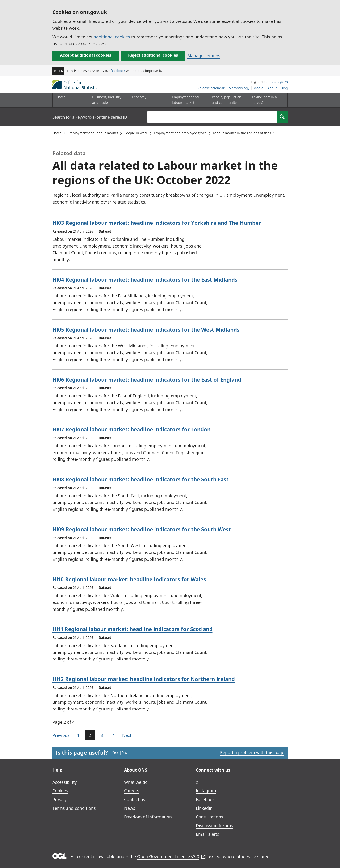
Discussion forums (214, 826)
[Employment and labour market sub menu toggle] (187, 100)
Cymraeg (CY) (279, 82)
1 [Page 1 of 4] (78, 735)
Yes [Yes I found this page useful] (115, 752)
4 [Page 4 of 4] (113, 735)
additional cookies (112, 37)
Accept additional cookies (86, 55)
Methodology (239, 88)
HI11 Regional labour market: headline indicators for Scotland (132, 629)
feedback (118, 71)
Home (61, 97)
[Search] (282, 117)
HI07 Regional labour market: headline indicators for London (131, 429)
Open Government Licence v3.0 (171, 856)
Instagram (206, 791)
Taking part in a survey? (264, 100)
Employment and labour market (93, 133)
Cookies (60, 791)
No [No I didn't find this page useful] (124, 752)
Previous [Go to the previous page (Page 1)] (61, 735)
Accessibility (65, 782)
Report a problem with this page (252, 752)
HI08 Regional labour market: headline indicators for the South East (141, 479)
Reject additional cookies (153, 55)
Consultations (210, 817)
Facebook (205, 799)
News (130, 808)
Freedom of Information (148, 817)
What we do (136, 782)
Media (258, 88)
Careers (132, 791)
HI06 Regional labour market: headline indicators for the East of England (147, 379)
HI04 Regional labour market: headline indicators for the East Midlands (145, 279)
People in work (136, 133)
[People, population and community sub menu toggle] (227, 100)
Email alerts (208, 834)
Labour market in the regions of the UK (244, 133)
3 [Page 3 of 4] (102, 735)
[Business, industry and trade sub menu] (107, 100)
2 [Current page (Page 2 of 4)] (90, 735)
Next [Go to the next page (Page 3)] (127, 735)
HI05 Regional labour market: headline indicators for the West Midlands (146, 329)
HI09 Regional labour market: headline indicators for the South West (142, 529)
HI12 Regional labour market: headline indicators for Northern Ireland (144, 679)
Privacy (59, 799)
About (272, 88)
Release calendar (211, 88)
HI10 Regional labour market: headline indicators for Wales (129, 579)
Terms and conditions (74, 808)
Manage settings (204, 56)
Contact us (135, 799)
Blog (284, 88)
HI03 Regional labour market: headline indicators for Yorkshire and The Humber (157, 223)
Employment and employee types (180, 133)
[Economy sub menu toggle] (147, 100)
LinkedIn (204, 808)
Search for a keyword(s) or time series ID (90, 117)
